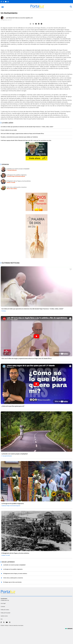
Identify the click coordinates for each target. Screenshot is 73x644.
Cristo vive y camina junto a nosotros (16, 187)
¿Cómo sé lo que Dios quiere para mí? (13, 406)
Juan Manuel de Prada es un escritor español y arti (19, 18)
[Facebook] (1, 2)
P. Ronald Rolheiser (12, 170)
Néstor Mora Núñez (12, 189)
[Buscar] (71, 7)
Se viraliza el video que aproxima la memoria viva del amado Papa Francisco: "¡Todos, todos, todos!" (27, 127)
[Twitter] (4, 2)
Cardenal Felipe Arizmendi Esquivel (16, 176)
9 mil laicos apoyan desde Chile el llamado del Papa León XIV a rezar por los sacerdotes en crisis (26, 140)
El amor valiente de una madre (9, 130)
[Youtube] (6, 2)
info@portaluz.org (5, 600)
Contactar (3, 606)
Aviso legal (3, 603)
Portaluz (4, 311)
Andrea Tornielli (11, 182)
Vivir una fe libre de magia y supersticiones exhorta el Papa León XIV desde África (22, 134)
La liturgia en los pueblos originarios (16, 175)
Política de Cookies (5, 610)
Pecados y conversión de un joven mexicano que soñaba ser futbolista (19, 137)
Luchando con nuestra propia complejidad (18, 169)
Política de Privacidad (5, 613)
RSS (2, 619)
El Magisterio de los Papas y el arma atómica (18, 181)
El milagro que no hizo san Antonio (12, 582)
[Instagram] (8, 2)
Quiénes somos (4, 616)
